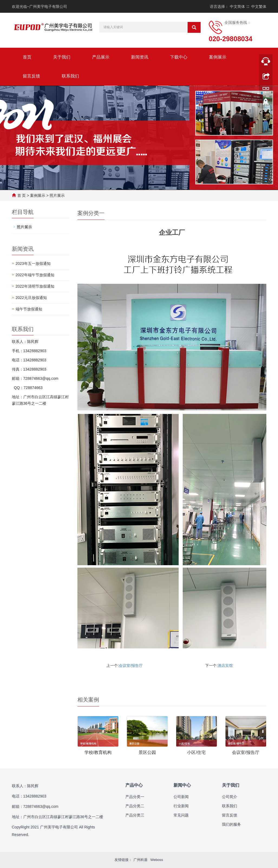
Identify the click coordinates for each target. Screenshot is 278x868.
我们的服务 (231, 824)
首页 (27, 57)
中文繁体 (259, 7)
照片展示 (57, 195)
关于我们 (62, 57)
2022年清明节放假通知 (35, 286)
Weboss (157, 860)
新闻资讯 (140, 57)
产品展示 (101, 57)
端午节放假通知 (29, 309)
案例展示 (218, 57)
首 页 (22, 195)
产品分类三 (135, 815)
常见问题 (181, 815)
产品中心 (134, 785)
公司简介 (230, 797)
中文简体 (237, 7)
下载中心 (179, 57)
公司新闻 (181, 797)
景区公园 (147, 752)
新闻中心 (182, 785)
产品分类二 (135, 806)
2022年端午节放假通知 (35, 275)
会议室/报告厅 (131, 666)
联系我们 (70, 76)
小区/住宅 (196, 752)
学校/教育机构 (98, 752)
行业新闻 (181, 806)
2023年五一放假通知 (33, 263)
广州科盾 (140, 860)
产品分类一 (135, 797)
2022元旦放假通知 (31, 298)
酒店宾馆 (225, 666)
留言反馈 (31, 76)
